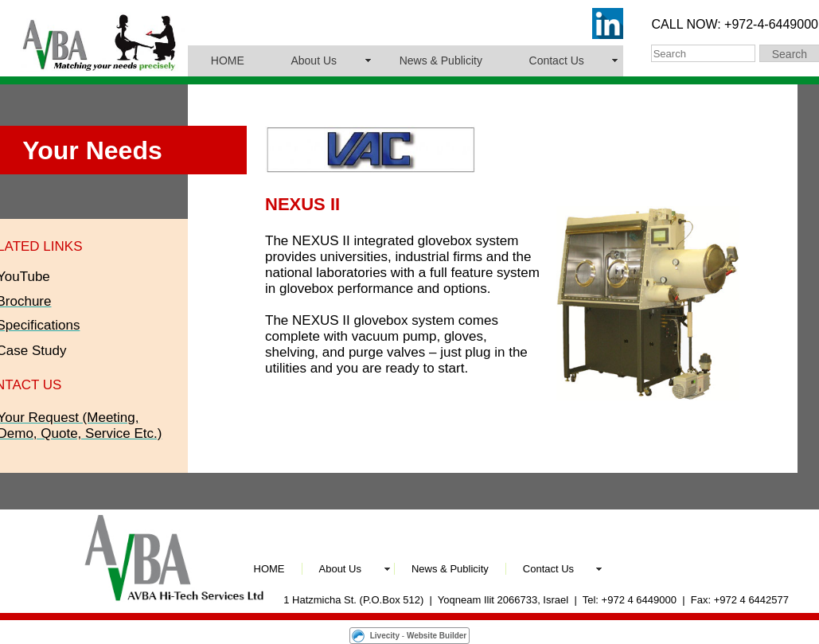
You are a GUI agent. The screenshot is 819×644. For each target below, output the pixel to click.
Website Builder (437, 636)
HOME (228, 60)
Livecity (385, 636)
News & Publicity (441, 60)
